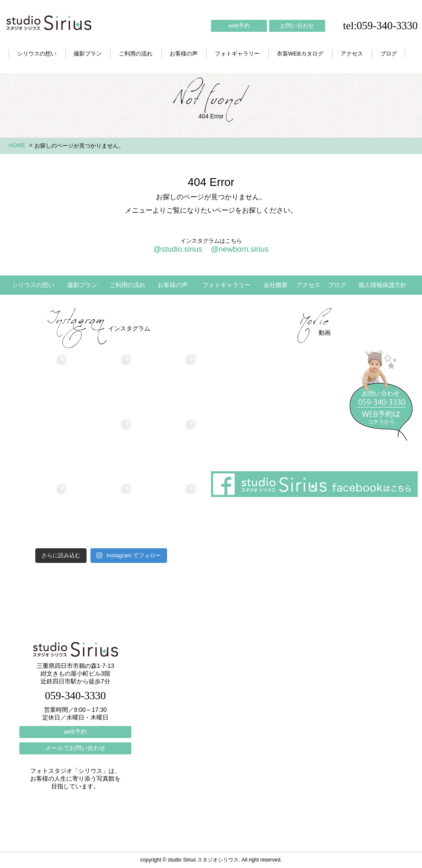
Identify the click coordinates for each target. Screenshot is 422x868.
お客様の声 (184, 54)
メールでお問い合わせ (75, 748)
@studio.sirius (178, 249)
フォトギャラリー (237, 54)
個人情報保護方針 (382, 285)
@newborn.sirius (239, 249)
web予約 (239, 26)
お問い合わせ (297, 26)
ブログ (389, 54)
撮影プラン (88, 54)
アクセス (352, 54)
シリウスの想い (37, 54)
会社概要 (276, 285)
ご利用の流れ (136, 54)
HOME (17, 145)
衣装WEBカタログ (300, 54)
